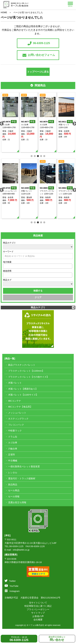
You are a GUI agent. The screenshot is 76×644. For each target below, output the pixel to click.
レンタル (13, 473)
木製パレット (15, 383)
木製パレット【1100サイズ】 (23, 395)
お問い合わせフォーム (39, 55)
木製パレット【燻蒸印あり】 (23, 389)
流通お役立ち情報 (17, 502)
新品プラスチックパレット (22, 365)
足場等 (12, 454)
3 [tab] (38, 156)
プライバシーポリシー (38, 609)
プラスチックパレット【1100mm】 (26, 371)
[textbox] (5, 266)
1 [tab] (32, 156)
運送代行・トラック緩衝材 (22, 478)
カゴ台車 (13, 443)
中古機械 (13, 461)
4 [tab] (41, 156)
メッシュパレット (17, 413)
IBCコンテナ (15, 401)
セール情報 (14, 496)
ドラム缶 (13, 437)
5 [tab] (44, 156)
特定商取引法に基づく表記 (38, 606)
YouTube (11, 586)
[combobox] (38, 266)
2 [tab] (35, 156)
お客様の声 (38, 616)
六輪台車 (13, 449)
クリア (38, 297)
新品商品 (13, 484)
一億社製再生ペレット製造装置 (24, 466)
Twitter (10, 581)
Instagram (12, 591)
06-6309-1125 (39, 43)
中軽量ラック (15, 431)
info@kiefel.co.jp (21, 550)
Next (74, 123)
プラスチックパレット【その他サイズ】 (28, 377)
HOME (4, 12)
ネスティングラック (18, 419)
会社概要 (38, 620)
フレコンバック (16, 425)
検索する (38, 291)
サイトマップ (38, 613)
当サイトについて (38, 603)
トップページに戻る (38, 72)
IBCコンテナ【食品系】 (20, 407)
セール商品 (14, 490)
